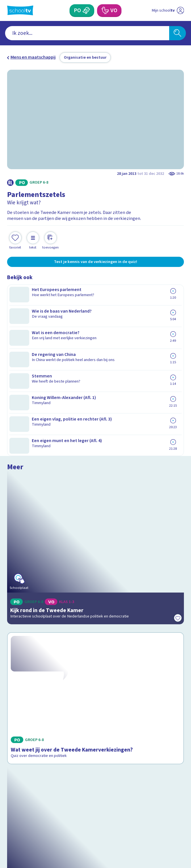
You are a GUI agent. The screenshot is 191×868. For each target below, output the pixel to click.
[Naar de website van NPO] (180, 10)
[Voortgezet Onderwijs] (105, 11)
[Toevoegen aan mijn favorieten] (15, 235)
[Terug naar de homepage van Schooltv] (20, 10)
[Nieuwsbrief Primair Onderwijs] (65, 774)
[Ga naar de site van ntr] (163, 834)
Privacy (16, 731)
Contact (17, 707)
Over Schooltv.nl (27, 723)
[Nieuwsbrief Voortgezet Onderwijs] (126, 774)
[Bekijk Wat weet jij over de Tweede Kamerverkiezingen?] (96, 448)
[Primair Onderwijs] (87, 11)
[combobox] (87, 33)
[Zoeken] (178, 33)
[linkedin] (35, 819)
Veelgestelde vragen (32, 715)
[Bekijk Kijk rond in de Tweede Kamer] (96, 340)
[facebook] (10, 819)
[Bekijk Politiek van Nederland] (96, 556)
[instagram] (22, 819)
